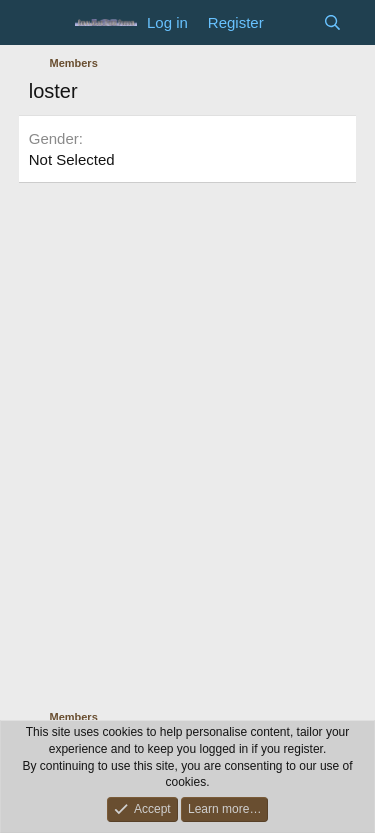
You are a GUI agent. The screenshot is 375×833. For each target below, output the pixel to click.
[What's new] (293, 22)
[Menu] (46, 23)
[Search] (332, 22)
